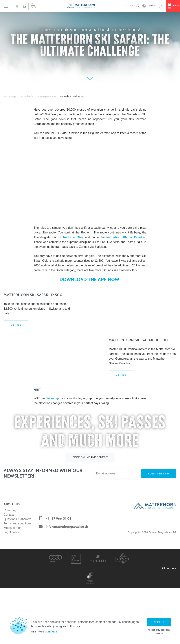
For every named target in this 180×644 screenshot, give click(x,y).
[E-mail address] (115, 536)
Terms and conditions (18, 585)
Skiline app (53, 460)
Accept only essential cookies (159, 632)
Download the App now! (90, 280)
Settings (38, 632)
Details (16, 342)
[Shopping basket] (160, 6)
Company (10, 572)
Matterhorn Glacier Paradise (126, 237)
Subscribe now (159, 536)
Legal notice (12, 594)
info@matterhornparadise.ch (67, 589)
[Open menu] (7, 6)
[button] (17, 6)
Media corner (12, 590)
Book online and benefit (90, 519)
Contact (9, 577)
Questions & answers (18, 581)
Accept (159, 622)
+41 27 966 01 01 (58, 581)
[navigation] (90, 6)
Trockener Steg (73, 237)
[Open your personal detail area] (149, 6)
